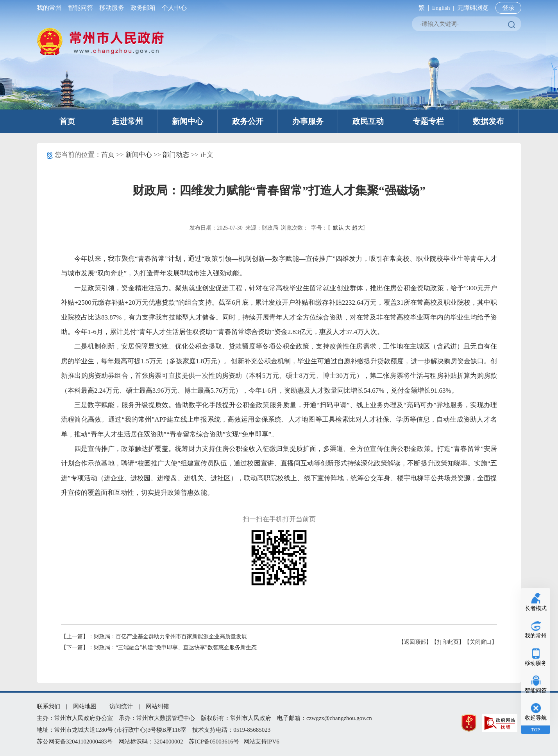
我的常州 (51, 8)
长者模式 (536, 608)
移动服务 (112, 8)
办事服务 (308, 121)
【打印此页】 (448, 642)
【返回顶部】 (415, 642)
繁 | (422, 8)
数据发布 (488, 121)
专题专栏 (428, 121)
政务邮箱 (143, 8)
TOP (535, 730)
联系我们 (48, 706)
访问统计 (121, 706)
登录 (508, 8)
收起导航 (536, 718)
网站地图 (85, 706)
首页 (67, 121)
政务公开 (248, 121)
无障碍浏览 (473, 8)
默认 (338, 228)
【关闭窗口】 (481, 642)
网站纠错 (157, 706)
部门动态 (176, 155)
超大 (358, 228)
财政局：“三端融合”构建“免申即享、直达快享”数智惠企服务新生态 (175, 647)
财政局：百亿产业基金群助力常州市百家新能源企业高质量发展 (170, 637)
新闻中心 (188, 121)
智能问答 (80, 8)
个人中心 (173, 8)
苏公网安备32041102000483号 (75, 742)
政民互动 (368, 121)
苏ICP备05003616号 (214, 742)
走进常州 (127, 121)
